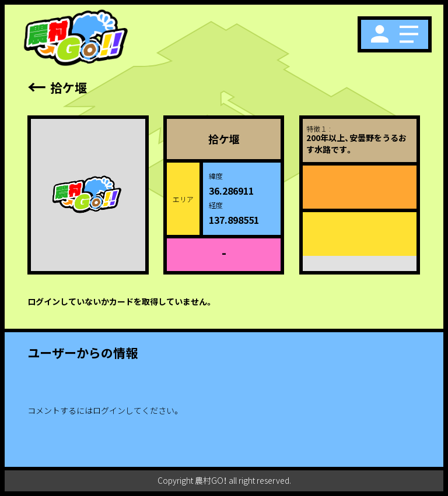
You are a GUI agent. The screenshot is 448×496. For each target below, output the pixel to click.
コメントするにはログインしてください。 (104, 410)
